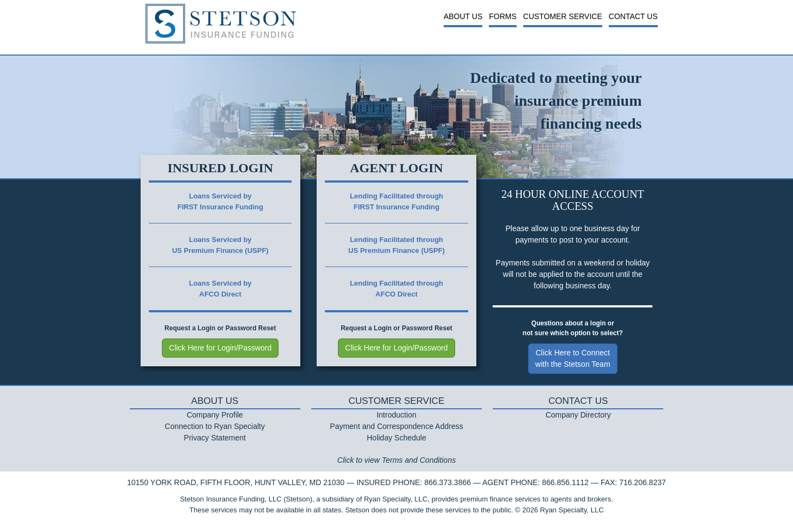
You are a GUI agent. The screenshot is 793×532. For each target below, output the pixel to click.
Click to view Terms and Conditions (396, 460)
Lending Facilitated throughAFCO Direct (396, 289)
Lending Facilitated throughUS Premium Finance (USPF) (396, 245)
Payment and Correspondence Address (396, 426)
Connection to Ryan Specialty (215, 426)
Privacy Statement (215, 438)
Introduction (396, 415)
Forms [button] (503, 16)
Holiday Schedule (396, 438)
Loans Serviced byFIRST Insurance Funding (220, 201)
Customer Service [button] (563, 16)
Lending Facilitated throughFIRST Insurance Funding (396, 201)
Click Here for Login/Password (220, 348)
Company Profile (215, 415)
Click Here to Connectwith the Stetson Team (573, 358)
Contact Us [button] (633, 16)
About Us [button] (463, 16)
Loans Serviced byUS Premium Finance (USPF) (220, 245)
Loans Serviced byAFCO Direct (220, 289)
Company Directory (578, 415)
